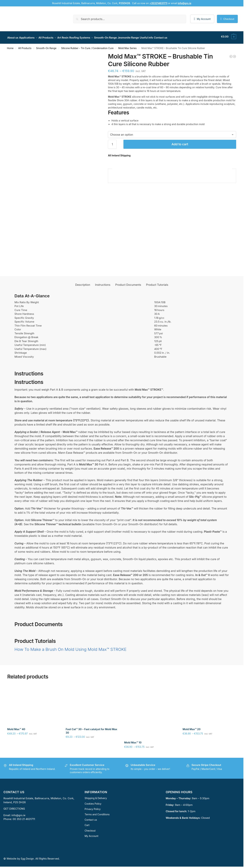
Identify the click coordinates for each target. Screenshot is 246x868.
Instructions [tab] (103, 283)
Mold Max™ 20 (192, 727)
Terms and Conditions (97, 812)
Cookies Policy (93, 802)
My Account (204, 19)
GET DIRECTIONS (14, 807)
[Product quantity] (112, 142)
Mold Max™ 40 (16, 727)
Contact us (91, 818)
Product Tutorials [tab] (157, 283)
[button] (229, 37)
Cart (87, 823)
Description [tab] (83, 283)
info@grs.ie (18, 813)
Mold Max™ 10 (133, 741)
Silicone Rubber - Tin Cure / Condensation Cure (87, 46)
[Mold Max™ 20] (234, 55)
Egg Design (27, 857)
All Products (25, 46)
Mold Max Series (127, 46)
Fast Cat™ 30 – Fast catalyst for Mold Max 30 (92, 729)
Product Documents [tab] (128, 283)
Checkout (229, 19)
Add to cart (180, 142)
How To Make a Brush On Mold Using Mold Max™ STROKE (71, 647)
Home (10, 46)
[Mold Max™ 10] (231, 55)
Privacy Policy (93, 807)
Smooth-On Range (46, 46)
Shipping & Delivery (96, 796)
